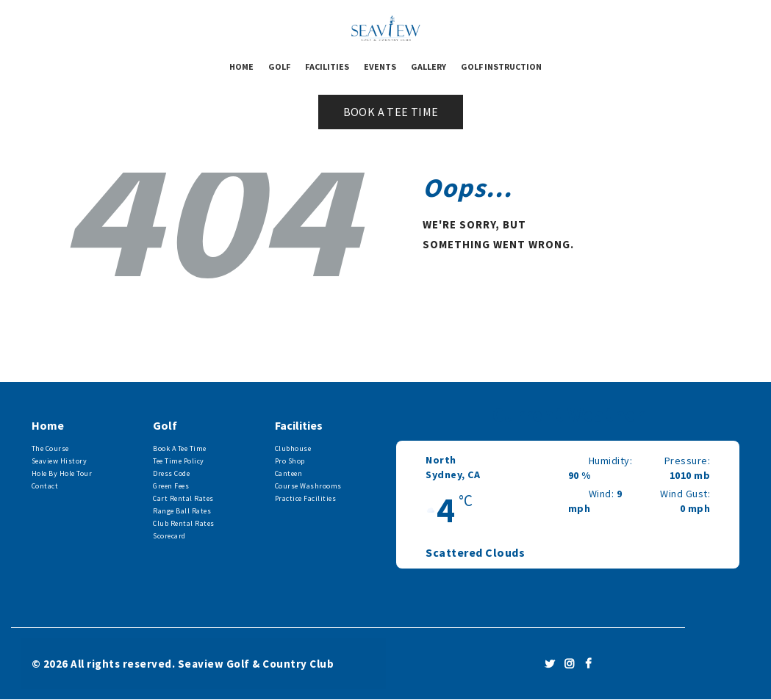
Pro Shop (290, 461)
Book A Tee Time (180, 448)
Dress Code (171, 473)
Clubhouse (293, 448)
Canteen (289, 473)
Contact (45, 486)
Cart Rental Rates (183, 498)
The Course (50, 448)
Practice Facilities (306, 498)
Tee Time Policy (179, 461)
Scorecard (169, 536)
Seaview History (60, 461)
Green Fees (171, 486)
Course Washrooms (308, 486)
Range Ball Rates (182, 511)
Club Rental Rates (184, 523)
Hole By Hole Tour (62, 473)
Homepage (463, 292)
